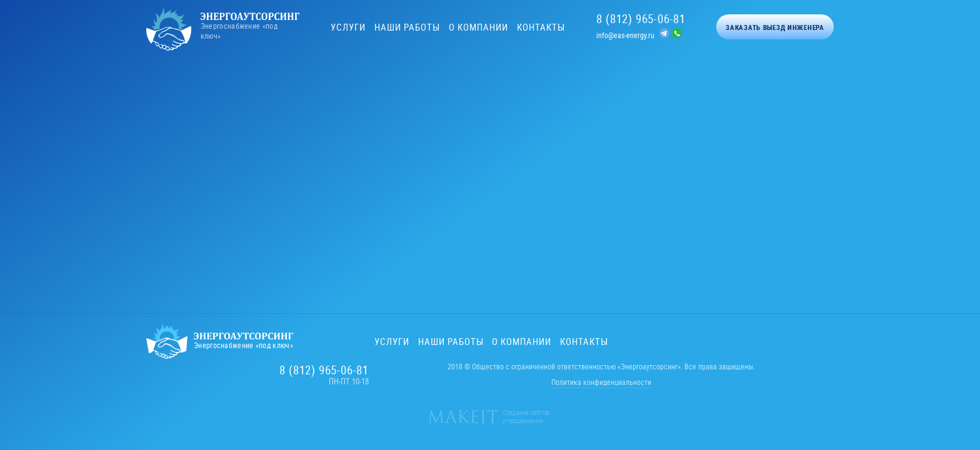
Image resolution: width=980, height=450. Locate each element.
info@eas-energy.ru (625, 35)
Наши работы (407, 27)
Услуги (348, 27)
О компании (478, 27)
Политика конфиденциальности (601, 382)
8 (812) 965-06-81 (641, 19)
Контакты (541, 27)
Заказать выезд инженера (775, 27)
